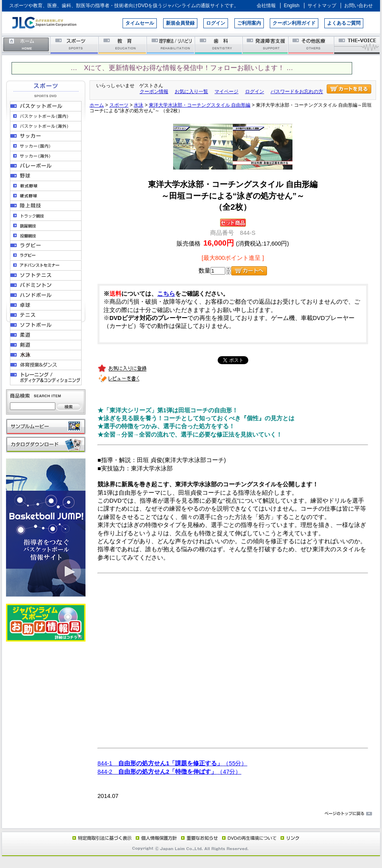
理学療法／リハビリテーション (171, 45)
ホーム (26, 45)
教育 (123, 45)
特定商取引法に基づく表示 (101, 838)
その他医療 (312, 45)
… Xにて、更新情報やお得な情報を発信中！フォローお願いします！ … (182, 68)
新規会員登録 (180, 23)
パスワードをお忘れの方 (297, 92)
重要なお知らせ (198, 838)
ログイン (216, 23)
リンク (289, 838)
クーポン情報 (154, 92)
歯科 (219, 45)
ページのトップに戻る (191, 814)
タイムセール (140, 23)
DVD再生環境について (250, 838)
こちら (166, 294)
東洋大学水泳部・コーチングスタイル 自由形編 (200, 105)
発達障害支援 (266, 45)
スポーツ (75, 45)
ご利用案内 (249, 23)
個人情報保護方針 (155, 838)
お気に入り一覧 (191, 92)
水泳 (138, 105)
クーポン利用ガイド (294, 23)
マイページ (226, 92)
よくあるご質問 (344, 23)
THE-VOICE (357, 45)
